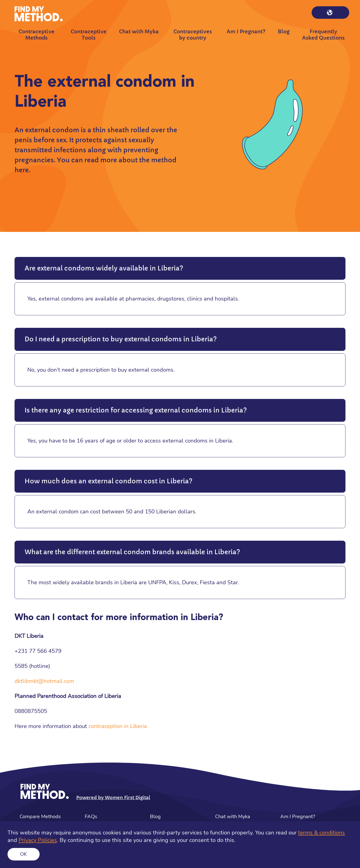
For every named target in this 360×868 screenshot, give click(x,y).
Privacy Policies (38, 840)
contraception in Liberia (118, 726)
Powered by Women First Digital (113, 798)
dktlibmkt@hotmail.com (44, 681)
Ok (24, 854)
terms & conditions (322, 833)
